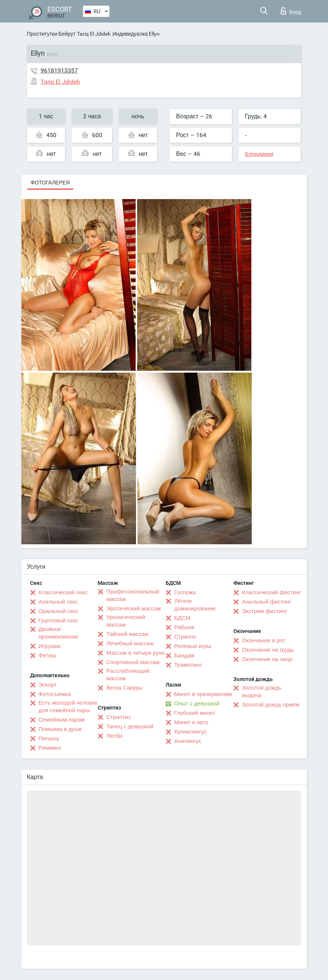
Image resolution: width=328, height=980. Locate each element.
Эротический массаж (134, 609)
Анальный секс (58, 602)
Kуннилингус (191, 732)
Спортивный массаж (133, 662)
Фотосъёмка (55, 694)
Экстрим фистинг (265, 611)
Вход (291, 11)
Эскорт (48, 685)
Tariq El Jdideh (94, 34)
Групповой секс (59, 621)
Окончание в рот (264, 640)
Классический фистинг (271, 592)
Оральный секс (59, 611)
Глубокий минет (195, 713)
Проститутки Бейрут (51, 34)
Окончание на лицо (267, 659)
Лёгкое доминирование (195, 605)
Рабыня (184, 627)
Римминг (50, 748)
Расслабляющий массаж (128, 675)
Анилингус (188, 741)
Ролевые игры (193, 646)
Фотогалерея (50, 183)
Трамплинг (188, 665)
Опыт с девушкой (197, 704)
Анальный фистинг (267, 602)
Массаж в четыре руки (135, 653)
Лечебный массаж (130, 643)
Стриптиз (119, 717)
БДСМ (182, 618)
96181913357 (59, 70)
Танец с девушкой (130, 726)
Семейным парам (62, 720)
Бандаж (184, 655)
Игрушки (50, 646)
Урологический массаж (126, 621)
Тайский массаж (127, 634)
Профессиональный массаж (133, 595)
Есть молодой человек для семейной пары (68, 707)
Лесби (114, 736)
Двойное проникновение (59, 633)
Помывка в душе (60, 729)
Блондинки (259, 154)
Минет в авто (191, 722)
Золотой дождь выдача (262, 692)
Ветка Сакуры (124, 688)
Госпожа (185, 592)
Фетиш (48, 655)
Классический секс (63, 592)
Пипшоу (49, 738)
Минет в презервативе (203, 694)
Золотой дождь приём (271, 705)
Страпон (185, 637)
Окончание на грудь (268, 650)
